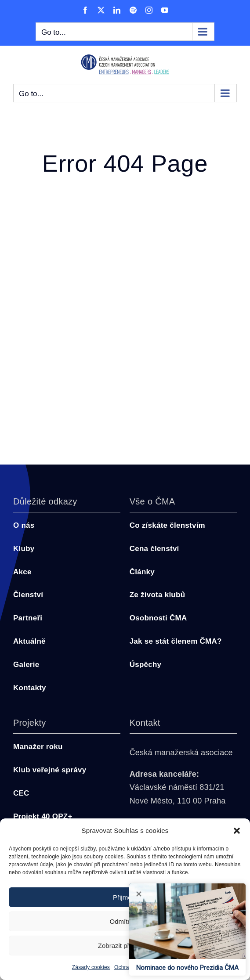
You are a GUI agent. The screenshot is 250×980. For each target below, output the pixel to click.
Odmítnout (125, 921)
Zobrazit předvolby (125, 946)
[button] (237, 831)
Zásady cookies (91, 967)
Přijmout (125, 897)
